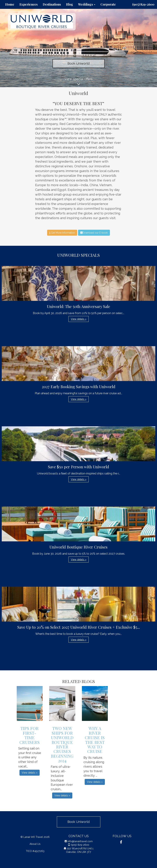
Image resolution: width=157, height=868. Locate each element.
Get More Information (62, 233)
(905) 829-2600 (143, 4)
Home (10, 4)
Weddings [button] (87, 4)
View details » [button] (79, 319)
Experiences (29, 4)
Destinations (52, 4)
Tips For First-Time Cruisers (30, 735)
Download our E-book (94, 233)
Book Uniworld (78, 63)
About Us (35, 844)
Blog (70, 4)
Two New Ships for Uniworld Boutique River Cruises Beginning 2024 (62, 744)
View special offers (78, 82)
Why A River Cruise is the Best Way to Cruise (95, 740)
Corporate (108, 4)
